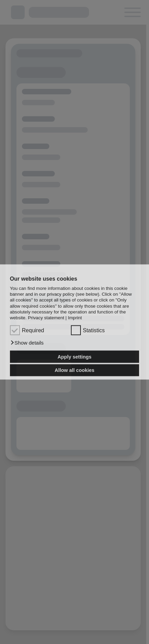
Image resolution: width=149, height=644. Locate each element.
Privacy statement (46, 318)
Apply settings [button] (74, 357)
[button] (27, 343)
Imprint (75, 318)
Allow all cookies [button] (75, 370)
